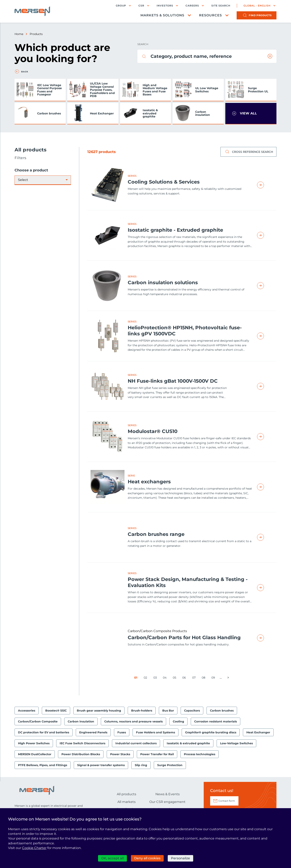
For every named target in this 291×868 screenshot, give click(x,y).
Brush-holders (142, 711)
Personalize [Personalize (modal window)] (180, 858)
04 (165, 678)
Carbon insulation (203, 113)
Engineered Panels (93, 732)
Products (36, 34)
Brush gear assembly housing (99, 711)
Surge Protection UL (258, 90)
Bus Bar (168, 711)
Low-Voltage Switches (236, 743)
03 (156, 678)
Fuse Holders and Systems (156, 732)
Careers (192, 6)
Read (265, 185)
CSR (141, 6)
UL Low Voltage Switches (207, 90)
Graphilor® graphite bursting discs (211, 732)
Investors (165, 6)
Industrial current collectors (136, 743)
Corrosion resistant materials (216, 721)
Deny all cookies (147, 858)
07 (195, 678)
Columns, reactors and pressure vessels (133, 721)
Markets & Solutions (162, 15)
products (260, 15)
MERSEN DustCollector (35, 754)
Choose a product (31, 170)
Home (19, 34)
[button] (251, 114)
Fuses (122, 732)
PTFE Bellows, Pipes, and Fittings (43, 765)
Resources (210, 15)
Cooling (178, 721)
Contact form (227, 801)
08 (204, 678)
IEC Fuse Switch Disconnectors (82, 743)
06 (185, 678)
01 (137, 678)
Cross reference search (248, 152)
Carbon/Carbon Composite (38, 721)
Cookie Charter (34, 848)
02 (146, 678)
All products (127, 794)
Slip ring (141, 765)
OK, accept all (112, 858)
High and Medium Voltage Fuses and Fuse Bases (155, 90)
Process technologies (200, 754)
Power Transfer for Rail (157, 754)
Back (25, 72)
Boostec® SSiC (56, 711)
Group (121, 6)
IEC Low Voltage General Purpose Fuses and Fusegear (50, 90)
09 (214, 678)
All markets (127, 802)
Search (143, 44)
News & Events (168, 794)
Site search (221, 6)
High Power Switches (34, 743)
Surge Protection (170, 765)
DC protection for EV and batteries (44, 732)
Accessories (27, 711)
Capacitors (192, 711)
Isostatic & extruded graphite (150, 113)
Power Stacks (120, 754)
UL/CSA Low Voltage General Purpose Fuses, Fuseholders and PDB (102, 90)
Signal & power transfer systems (101, 765)
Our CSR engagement (167, 802)
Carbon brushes (49, 113)
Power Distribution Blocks (81, 754)
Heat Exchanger (102, 113)
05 (175, 678)
